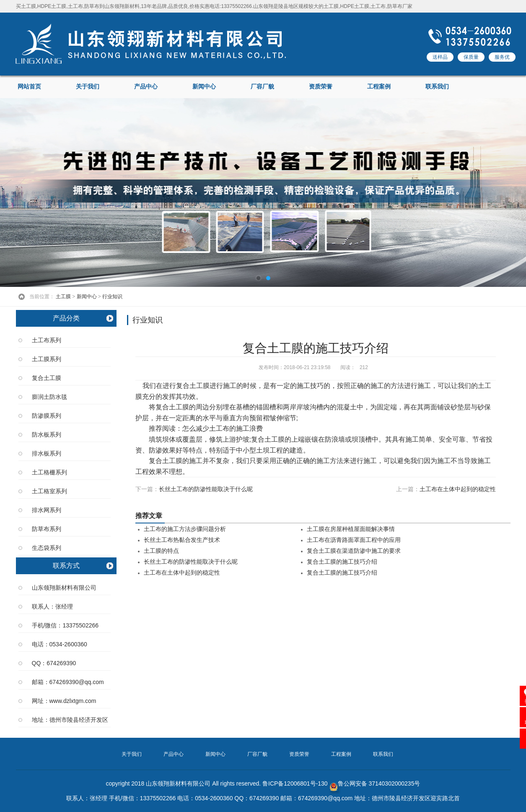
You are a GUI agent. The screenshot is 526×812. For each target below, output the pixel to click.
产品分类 (66, 318)
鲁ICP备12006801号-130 (295, 783)
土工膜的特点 (161, 551)
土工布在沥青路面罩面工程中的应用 (354, 540)
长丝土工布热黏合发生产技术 (182, 540)
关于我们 (88, 87)
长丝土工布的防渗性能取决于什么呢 (206, 489)
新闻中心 (204, 87)
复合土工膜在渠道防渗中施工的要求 (354, 551)
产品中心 (146, 87)
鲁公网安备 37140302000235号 (375, 783)
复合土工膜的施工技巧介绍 (342, 562)
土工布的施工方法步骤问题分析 (185, 529)
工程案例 (379, 87)
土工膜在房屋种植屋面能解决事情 (351, 529)
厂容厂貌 (262, 87)
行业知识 (112, 297)
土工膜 (63, 297)
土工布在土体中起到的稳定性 (458, 489)
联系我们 (437, 87)
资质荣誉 (321, 87)
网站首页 (29, 87)
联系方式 (66, 566)
